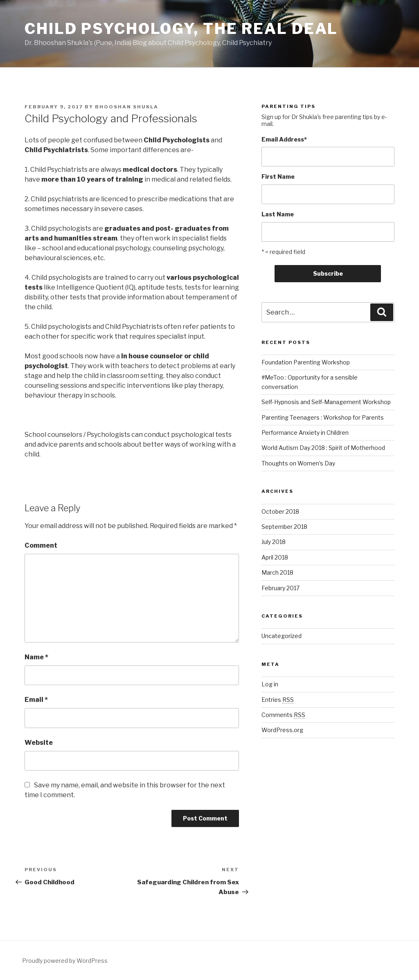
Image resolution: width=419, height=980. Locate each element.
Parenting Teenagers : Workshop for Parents (323, 417)
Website (39, 743)
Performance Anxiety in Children (305, 433)
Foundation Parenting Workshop (306, 362)
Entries (278, 700)
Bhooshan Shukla (127, 107)
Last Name (278, 214)
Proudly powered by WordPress (65, 961)
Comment (41, 545)
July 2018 (274, 542)
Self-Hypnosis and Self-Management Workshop (326, 402)
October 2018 (280, 511)
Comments (283, 715)
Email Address (284, 139)
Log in (270, 684)
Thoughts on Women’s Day (298, 463)
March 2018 (277, 572)
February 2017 (280, 588)
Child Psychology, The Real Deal (181, 29)
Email (36, 700)
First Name (278, 176)
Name (36, 657)
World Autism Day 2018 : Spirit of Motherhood (323, 448)
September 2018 (284, 527)
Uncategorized (282, 636)
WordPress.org (282, 730)
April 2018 (275, 557)
